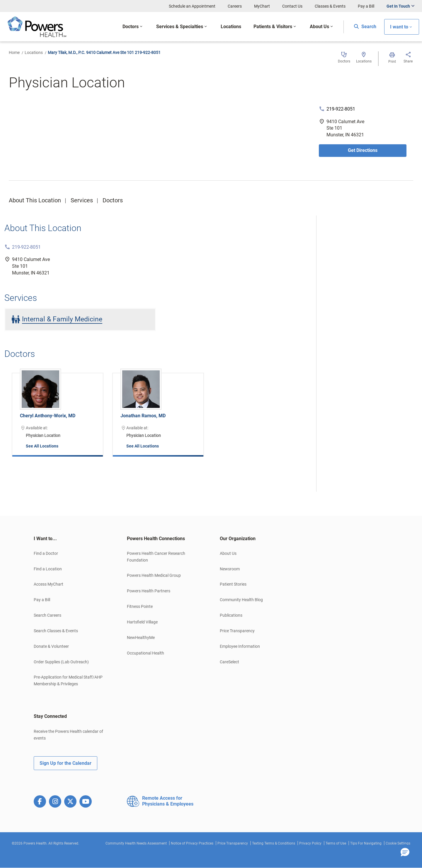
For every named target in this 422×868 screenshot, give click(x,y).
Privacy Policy (310, 843)
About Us (228, 553)
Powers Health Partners (149, 591)
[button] (405, 852)
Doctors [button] (131, 27)
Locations (34, 52)
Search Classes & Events (56, 631)
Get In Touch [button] (398, 6)
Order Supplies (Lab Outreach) (61, 662)
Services (82, 200)
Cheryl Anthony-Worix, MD (48, 416)
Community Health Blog (241, 600)
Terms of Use (336, 843)
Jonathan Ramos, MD (143, 416)
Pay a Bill (366, 6)
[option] (58, 410)
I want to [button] (399, 27)
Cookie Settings (398, 843)
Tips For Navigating (366, 843)
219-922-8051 (341, 109)
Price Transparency (237, 631)
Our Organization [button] (238, 539)
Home (14, 52)
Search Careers (47, 615)
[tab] (72, 539)
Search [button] (365, 27)
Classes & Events (330, 6)
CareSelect (229, 662)
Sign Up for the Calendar (65, 763)
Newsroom (230, 569)
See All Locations (42, 446)
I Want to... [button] (45, 539)
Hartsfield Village (142, 622)
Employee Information (240, 646)
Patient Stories (233, 584)
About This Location (35, 200)
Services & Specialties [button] (180, 27)
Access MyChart (49, 584)
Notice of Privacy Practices (192, 843)
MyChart (262, 6)
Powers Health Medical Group (154, 575)
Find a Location (48, 569)
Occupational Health (146, 653)
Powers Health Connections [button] (156, 539)
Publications (231, 615)
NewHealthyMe (141, 638)
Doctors (113, 200)
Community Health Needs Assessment (136, 843)
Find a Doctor (46, 553)
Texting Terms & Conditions (274, 843)
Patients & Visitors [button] (273, 27)
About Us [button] (319, 27)
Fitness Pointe (140, 606)
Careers (235, 6)
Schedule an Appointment (192, 6)
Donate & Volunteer (51, 646)
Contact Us (292, 6)
